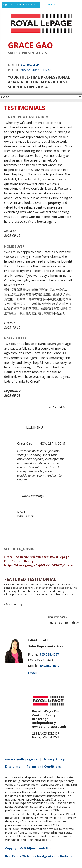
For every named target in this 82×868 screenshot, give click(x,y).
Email (48, 70)
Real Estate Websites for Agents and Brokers (38, 856)
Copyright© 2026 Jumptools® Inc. (30, 848)
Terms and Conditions (44, 767)
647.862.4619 (31, 65)
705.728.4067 (30, 70)
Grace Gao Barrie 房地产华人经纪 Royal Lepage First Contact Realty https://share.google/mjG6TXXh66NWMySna (37, 561)
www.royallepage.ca (21, 759)
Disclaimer (13, 767)
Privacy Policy (54, 759)
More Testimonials (62, 623)
